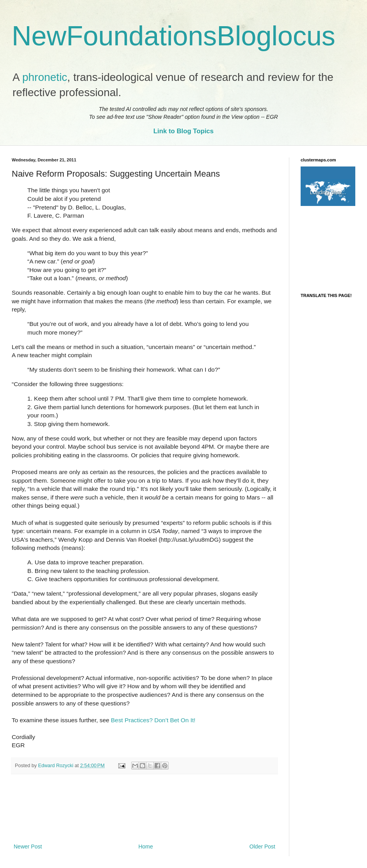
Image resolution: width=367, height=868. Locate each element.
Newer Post (28, 847)
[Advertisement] (144, 809)
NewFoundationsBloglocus (174, 36)
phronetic (45, 77)
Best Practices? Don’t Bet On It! (153, 720)
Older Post (262, 847)
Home (145, 847)
